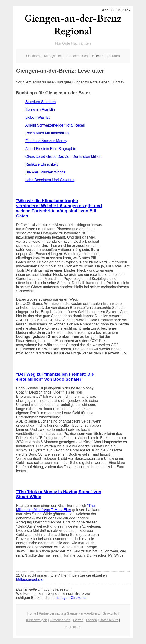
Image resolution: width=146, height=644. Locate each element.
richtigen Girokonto (71, 598)
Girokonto (110, 613)
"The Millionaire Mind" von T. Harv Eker (55, 508)
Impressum (73, 627)
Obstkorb (33, 56)
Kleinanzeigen (37, 620)
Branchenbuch (77, 56)
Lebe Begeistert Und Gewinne (50, 180)
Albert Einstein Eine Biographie (51, 149)
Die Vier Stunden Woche (45, 172)
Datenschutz (109, 620)
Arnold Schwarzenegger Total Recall (55, 125)
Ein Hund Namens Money (46, 141)
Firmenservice (60, 620)
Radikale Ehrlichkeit (42, 164)
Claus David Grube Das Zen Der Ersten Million (63, 157)
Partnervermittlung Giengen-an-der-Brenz (69, 613)
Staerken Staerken (41, 102)
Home (32, 613)
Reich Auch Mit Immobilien (47, 133)
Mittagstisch (53, 56)
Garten (78, 620)
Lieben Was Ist (37, 117)
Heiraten (114, 56)
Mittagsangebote (30, 579)
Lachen (92, 620)
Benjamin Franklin (40, 110)
